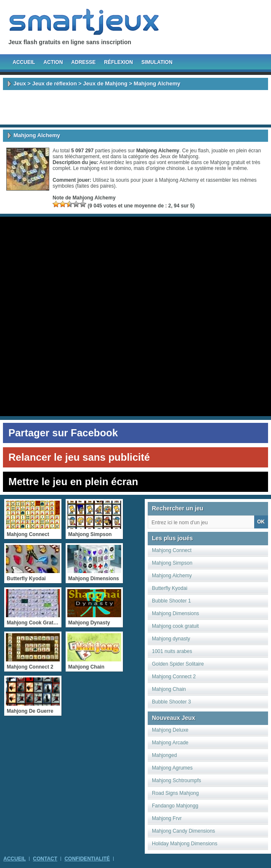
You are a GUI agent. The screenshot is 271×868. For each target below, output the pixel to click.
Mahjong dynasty (171, 639)
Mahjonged (164, 755)
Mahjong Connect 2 (174, 677)
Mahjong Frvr (167, 818)
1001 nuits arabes (172, 651)
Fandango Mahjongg (175, 806)
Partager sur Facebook (63, 433)
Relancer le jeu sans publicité (79, 457)
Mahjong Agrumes (172, 768)
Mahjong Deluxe (170, 730)
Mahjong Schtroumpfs (177, 780)
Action (53, 62)
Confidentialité (87, 859)
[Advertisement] (135, 107)
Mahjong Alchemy (172, 576)
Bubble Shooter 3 (171, 702)
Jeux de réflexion (54, 84)
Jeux (20, 84)
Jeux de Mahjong (105, 84)
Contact (45, 859)
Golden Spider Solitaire (178, 664)
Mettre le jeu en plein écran (73, 482)
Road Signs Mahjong (175, 793)
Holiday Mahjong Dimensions (185, 844)
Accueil (24, 62)
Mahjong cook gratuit (175, 626)
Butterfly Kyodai (170, 588)
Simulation (157, 62)
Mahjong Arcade (170, 743)
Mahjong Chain (169, 689)
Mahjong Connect (172, 550)
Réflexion (118, 62)
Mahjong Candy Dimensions (183, 831)
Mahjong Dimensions (175, 613)
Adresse (83, 62)
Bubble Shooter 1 (171, 601)
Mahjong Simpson (172, 563)
